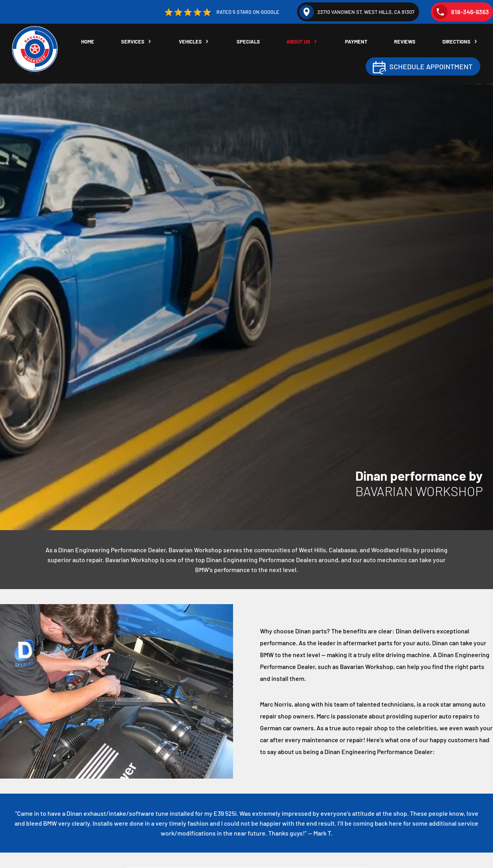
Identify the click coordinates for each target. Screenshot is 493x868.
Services (133, 42)
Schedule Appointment (431, 66)
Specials (248, 42)
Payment (356, 42)
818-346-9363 (461, 12)
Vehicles (190, 42)
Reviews (405, 42)
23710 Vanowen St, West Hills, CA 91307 (357, 12)
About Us (298, 42)
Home (88, 42)
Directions (456, 42)
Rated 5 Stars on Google (221, 12)
